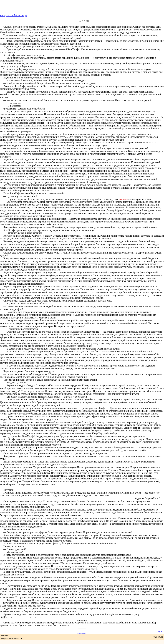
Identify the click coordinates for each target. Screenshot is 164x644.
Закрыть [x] (158, 637)
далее (161, 631)
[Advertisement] (82, 7)
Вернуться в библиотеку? (13, 15)
